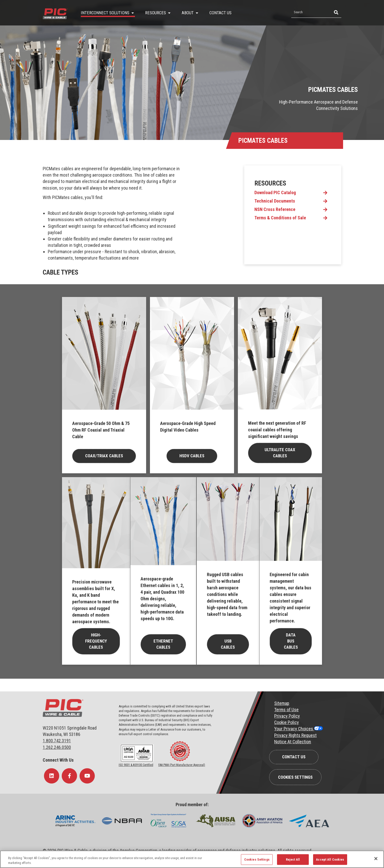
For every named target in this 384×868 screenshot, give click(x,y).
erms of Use (287, 710)
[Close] (376, 859)
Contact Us (294, 757)
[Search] (336, 12)
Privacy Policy (287, 716)
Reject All (293, 859)
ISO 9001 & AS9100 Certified (136, 765)
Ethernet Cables (163, 644)
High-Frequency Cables (96, 641)
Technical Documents (275, 201)
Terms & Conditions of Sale (280, 218)
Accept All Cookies (330, 859)
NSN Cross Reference (275, 209)
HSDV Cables (192, 456)
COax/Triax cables (104, 456)
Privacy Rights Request (295, 735)
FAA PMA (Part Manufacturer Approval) (182, 765)
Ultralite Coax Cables (280, 453)
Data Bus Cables (291, 641)
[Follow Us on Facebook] (69, 776)
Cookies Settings (295, 777)
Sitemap (282, 703)
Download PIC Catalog (275, 193)
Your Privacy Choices (294, 729)
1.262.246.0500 (57, 747)
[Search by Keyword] (311, 12)
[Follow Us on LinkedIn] (52, 776)
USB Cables (228, 644)
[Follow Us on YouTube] (87, 776)
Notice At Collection (293, 742)
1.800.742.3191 (57, 741)
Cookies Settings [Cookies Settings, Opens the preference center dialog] (257, 859)
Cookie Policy (287, 722)
